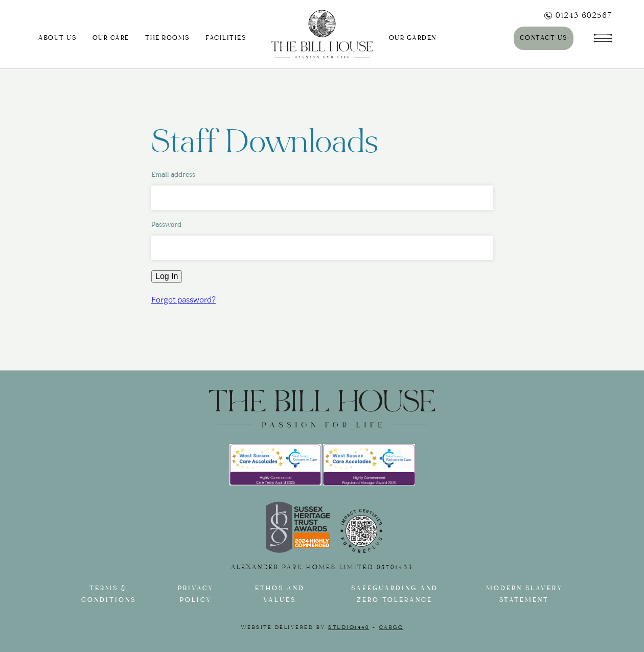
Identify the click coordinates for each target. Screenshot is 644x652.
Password (166, 225)
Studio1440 (349, 627)
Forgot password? (183, 299)
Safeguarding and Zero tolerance (395, 594)
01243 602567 (578, 15)
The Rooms (167, 38)
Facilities (226, 38)
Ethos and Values (280, 594)
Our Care (111, 38)
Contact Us (544, 38)
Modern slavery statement (524, 594)
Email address (173, 174)
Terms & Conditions (109, 594)
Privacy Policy (196, 594)
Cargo (392, 627)
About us (57, 38)
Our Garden (413, 38)
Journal (478, 38)
